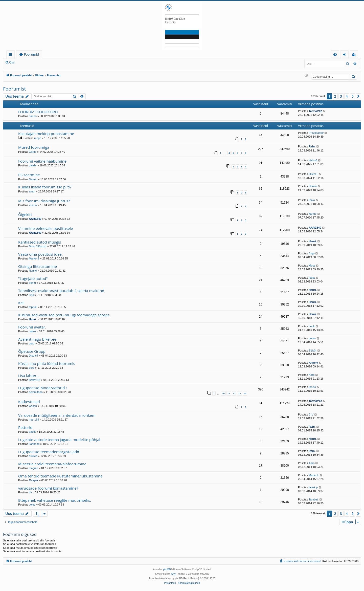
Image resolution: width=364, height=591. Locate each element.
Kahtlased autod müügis (40, 242)
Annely (313, 363)
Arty (173, 574)
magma (33, 468)
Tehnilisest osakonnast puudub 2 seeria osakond (61, 291)
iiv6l (31, 295)
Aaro (312, 375)
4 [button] (347, 96)
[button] (358, 96)
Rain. (312, 146)
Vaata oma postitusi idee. (40, 254)
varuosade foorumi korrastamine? (48, 488)
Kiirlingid (12, 55)
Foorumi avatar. (32, 327)
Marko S (34, 258)
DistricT (33, 356)
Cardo (33, 152)
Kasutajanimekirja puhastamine (46, 134)
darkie (33, 165)
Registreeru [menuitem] (355, 55)
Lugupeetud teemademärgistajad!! (49, 452)
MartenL (314, 475)
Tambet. (314, 499)
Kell (21, 303)
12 (234, 393)
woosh (33, 406)
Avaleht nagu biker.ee (37, 339)
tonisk (312, 387)
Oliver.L (313, 174)
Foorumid (31, 54)
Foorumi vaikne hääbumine (42, 161)
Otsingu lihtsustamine (38, 266)
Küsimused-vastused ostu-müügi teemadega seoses (64, 315)
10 (223, 393)
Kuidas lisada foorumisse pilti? (45, 187)
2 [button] (335, 96)
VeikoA (313, 160)
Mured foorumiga (34, 147)
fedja (312, 278)
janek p (313, 487)
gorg (32, 343)
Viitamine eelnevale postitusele (45, 228)
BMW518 (35, 380)
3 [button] (341, 96)
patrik (32, 432)
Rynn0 (33, 271)
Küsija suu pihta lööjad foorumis (47, 363)
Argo (312, 253)
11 (229, 393)
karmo (313, 214)
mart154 (34, 420)
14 (245, 393)
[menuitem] (335, 54)
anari (32, 191)
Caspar (33, 480)
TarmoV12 (315, 111)
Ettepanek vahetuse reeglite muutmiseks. (55, 500)
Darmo (33, 179)
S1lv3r (313, 351)
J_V (311, 414)
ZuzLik (33, 205)
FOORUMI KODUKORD (38, 112)
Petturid (25, 427)
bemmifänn (36, 392)
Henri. (313, 241)
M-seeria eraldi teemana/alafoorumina (52, 464)
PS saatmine (29, 175)
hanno (33, 116)
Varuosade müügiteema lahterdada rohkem (57, 415)
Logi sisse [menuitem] (345, 55)
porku (32, 283)
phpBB (167, 569)
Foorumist (14, 89)
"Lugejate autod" (33, 278)
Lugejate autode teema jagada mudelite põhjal (59, 440)
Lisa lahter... (29, 376)
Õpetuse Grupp (32, 351)
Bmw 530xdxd (38, 246)
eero (32, 368)
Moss (312, 266)
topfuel (33, 307)
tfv (30, 492)
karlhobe (34, 444)
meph (38, 138)
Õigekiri (25, 214)
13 (239, 393)
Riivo (312, 200)
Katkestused (29, 402)
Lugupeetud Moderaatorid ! (42, 388)
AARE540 (35, 219)
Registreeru (51, 62)
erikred (33, 456)
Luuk (312, 326)
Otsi (12, 62)
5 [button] (353, 96)
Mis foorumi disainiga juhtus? (44, 201)
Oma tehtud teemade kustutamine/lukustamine (60, 476)
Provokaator (316, 133)
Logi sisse (29, 62)
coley (32, 505)
